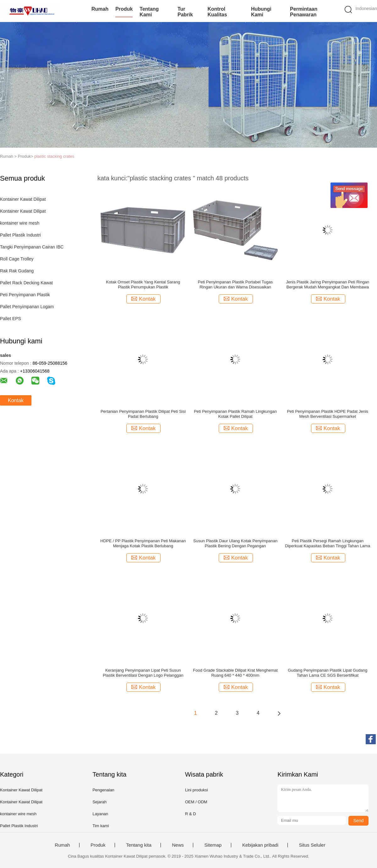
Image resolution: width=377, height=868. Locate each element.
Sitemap (213, 845)
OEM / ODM (196, 802)
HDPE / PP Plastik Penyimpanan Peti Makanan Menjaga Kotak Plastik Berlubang (143, 543)
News (178, 845)
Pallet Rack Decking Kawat (26, 283)
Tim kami (101, 826)
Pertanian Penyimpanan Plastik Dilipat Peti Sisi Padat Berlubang (143, 414)
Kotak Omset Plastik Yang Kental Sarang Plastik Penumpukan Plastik (143, 284)
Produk (124, 9)
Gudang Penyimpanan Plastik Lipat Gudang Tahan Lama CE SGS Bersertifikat (328, 673)
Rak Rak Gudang (17, 271)
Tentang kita (139, 845)
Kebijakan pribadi (260, 845)
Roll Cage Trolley (17, 259)
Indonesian (366, 8)
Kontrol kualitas (217, 12)
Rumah (100, 9)
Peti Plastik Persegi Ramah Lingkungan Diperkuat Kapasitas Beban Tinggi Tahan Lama (328, 543)
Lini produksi (197, 790)
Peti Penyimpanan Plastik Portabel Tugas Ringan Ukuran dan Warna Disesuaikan (235, 284)
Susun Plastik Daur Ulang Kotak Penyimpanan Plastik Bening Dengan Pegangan (235, 543)
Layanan (100, 814)
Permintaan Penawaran (304, 12)
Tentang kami (149, 12)
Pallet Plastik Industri (20, 235)
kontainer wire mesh (20, 223)
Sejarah (99, 802)
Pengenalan (103, 790)
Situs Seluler (312, 845)
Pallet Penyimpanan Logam (27, 307)
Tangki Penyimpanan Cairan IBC (32, 247)
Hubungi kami (261, 12)
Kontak (16, 400)
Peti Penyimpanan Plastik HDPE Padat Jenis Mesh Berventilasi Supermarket (328, 414)
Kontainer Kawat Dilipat (23, 199)
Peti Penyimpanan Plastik (25, 295)
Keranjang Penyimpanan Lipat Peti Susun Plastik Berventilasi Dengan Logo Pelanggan (143, 673)
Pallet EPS (11, 319)
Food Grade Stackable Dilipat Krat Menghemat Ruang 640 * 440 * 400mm (235, 673)
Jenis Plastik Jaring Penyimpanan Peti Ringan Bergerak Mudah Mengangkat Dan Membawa (328, 284)
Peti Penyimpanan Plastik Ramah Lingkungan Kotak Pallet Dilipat (235, 414)
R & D (191, 814)
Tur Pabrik (185, 12)
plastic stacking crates (54, 156)
